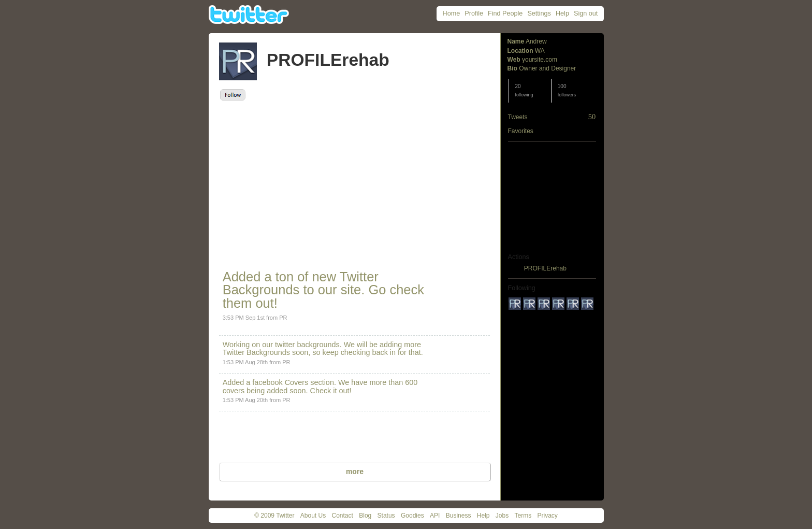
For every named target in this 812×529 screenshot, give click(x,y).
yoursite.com (540, 60)
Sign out (586, 13)
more (355, 471)
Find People (505, 13)
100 (567, 90)
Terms (523, 516)
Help (562, 13)
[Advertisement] (313, 178)
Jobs (502, 516)
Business (459, 516)
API (435, 516)
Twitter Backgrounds (256, 352)
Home (452, 13)
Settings (539, 13)
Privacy (548, 516)
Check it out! (331, 391)
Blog (365, 516)
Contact (343, 516)
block (515, 268)
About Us (313, 516)
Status (386, 516)
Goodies (412, 516)
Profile (474, 13)
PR (283, 318)
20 (524, 90)
